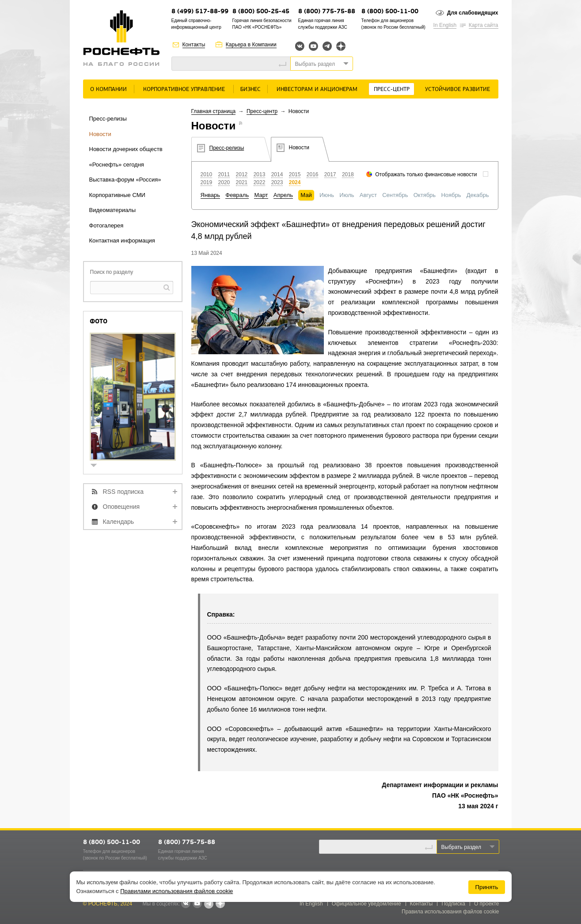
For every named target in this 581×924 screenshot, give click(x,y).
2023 (277, 182)
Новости (100, 134)
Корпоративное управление (184, 89)
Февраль (237, 195)
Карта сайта (484, 25)
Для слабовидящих (473, 13)
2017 (330, 174)
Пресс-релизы (108, 119)
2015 (295, 174)
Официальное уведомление (366, 904)
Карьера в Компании (251, 45)
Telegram (327, 46)
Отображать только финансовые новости (426, 174)
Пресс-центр (392, 89)
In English (445, 25)
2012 (242, 174)
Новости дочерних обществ (126, 149)
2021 (242, 182)
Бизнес (251, 89)
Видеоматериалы (113, 210)
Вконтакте (300, 46)
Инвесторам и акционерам (317, 89)
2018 (348, 174)
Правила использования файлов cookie (450, 912)
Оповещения (122, 507)
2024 (295, 182)
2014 (277, 174)
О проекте (487, 904)
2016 (313, 174)
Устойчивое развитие (458, 89)
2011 (224, 174)
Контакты (194, 45)
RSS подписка (123, 492)
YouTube (313, 46)
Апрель (283, 195)
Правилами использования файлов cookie (177, 891)
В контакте (186, 904)
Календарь (119, 522)
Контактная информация (122, 240)
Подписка (453, 904)
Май (306, 195)
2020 (224, 182)
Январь (211, 195)
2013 (260, 174)
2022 (260, 182)
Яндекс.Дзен (341, 46)
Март (261, 195)
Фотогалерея (106, 225)
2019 (207, 182)
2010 (207, 174)
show (97, 466)
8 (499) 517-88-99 (200, 12)
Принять (486, 887)
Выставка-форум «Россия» (125, 180)
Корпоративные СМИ (117, 195)
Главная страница (214, 111)
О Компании (108, 89)
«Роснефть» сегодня (117, 165)
